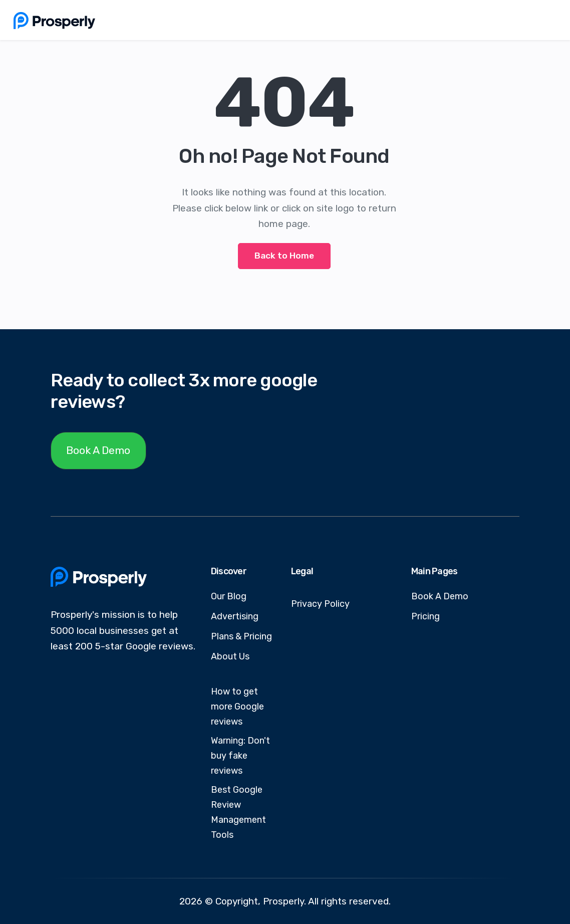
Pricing (425, 616)
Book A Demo (98, 450)
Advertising (235, 616)
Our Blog (229, 596)
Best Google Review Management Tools (238, 812)
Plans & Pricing (241, 636)
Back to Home (284, 256)
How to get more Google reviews (237, 707)
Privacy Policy (320, 604)
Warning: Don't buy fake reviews (240, 756)
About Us (230, 656)
